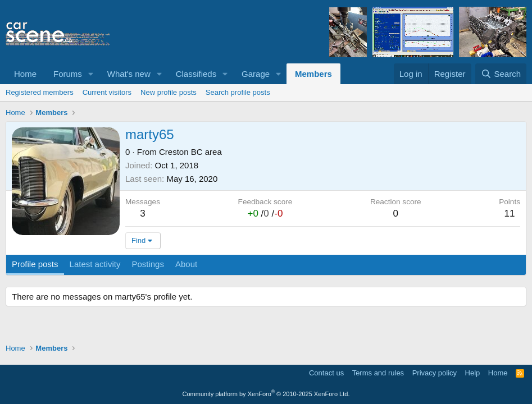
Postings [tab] (148, 264)
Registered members (40, 92)
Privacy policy (435, 373)
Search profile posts (238, 92)
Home (25, 74)
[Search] (501, 74)
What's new (129, 74)
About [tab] (186, 264)
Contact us (326, 373)
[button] (91, 74)
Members (313, 74)
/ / (265, 214)
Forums (68, 74)
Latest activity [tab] (95, 264)
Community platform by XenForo (266, 394)
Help (473, 373)
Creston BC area (190, 152)
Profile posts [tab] (35, 264)
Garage (256, 74)
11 (510, 214)
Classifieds (196, 74)
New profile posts (169, 92)
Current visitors (107, 92)
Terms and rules (378, 373)
